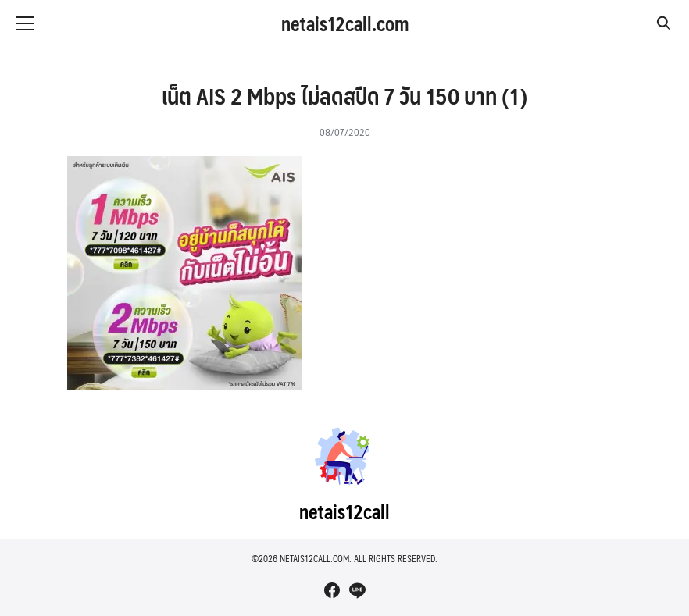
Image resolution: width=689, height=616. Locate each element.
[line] (357, 590)
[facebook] (332, 590)
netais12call (344, 511)
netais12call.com (345, 23)
